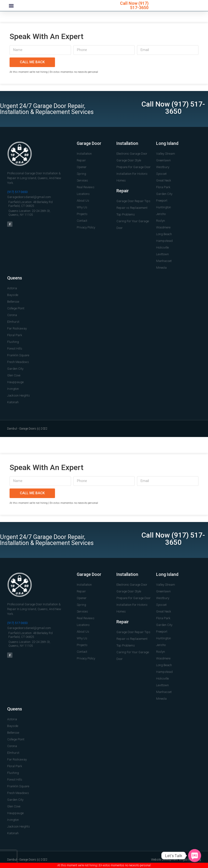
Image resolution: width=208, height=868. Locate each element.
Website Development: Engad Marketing (176, 860)
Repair (123, 191)
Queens (15, 278)
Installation (127, 143)
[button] (11, 6)
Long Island (167, 143)
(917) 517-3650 (139, 5)
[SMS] (195, 856)
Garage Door (89, 143)
